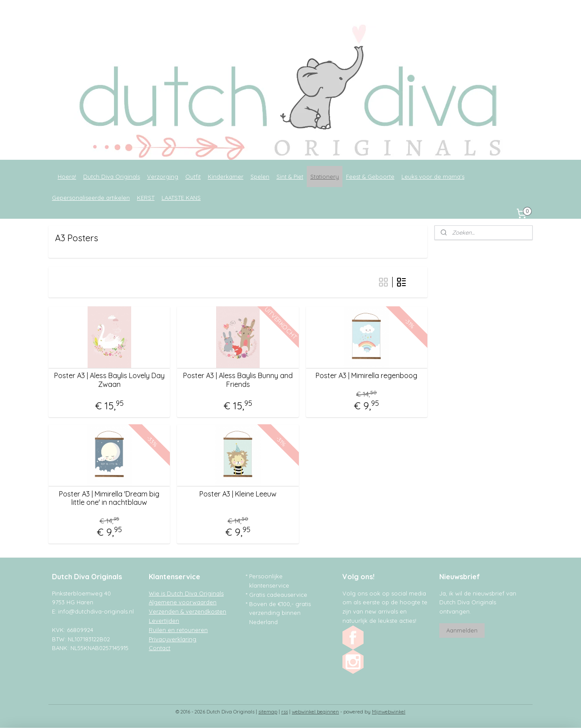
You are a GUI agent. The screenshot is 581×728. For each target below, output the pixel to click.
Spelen (260, 176)
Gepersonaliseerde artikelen (91, 198)
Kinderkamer (226, 176)
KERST (146, 198)
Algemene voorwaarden (183, 602)
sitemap (268, 712)
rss (285, 712)
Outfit (193, 176)
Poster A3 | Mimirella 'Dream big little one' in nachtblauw (109, 498)
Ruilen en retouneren (178, 630)
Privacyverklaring (173, 639)
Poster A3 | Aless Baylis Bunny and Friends (238, 380)
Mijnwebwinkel (389, 712)
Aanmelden (462, 630)
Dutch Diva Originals (112, 176)
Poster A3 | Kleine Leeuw (238, 494)
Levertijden (164, 621)
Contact (160, 648)
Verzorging (163, 176)
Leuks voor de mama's (433, 176)
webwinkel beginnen (315, 712)
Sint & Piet (290, 176)
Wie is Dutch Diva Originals (186, 593)
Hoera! (67, 176)
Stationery (325, 176)
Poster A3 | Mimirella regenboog (366, 376)
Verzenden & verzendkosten (188, 611)
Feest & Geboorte (370, 176)
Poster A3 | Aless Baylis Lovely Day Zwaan (109, 380)
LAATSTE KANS (181, 198)
